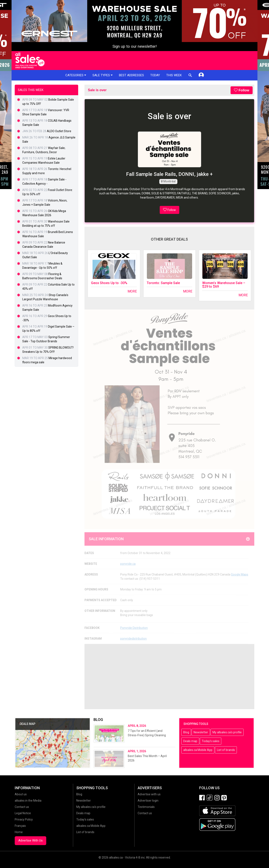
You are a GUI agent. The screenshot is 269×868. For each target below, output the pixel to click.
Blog (186, 732)
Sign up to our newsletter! (135, 46)
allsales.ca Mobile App (198, 750)
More (132, 291)
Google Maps (240, 574)
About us (21, 794)
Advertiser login (148, 801)
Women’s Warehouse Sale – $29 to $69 (224, 285)
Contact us (22, 807)
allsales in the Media (28, 801)
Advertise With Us (30, 840)
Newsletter (201, 732)
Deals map (190, 741)
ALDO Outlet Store (59, 131)
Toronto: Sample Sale (163, 283)
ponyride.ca (128, 564)
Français (20, 826)
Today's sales (211, 741)
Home (19, 832)
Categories (76, 75)
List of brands (226, 750)
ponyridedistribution (133, 639)
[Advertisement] (169, 677)
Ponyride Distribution (134, 628)
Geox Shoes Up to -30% (109, 283)
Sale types (103, 75)
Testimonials (146, 807)
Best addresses (131, 75)
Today (155, 75)
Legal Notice (23, 813)
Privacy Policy (24, 819)
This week (174, 75)
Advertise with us (149, 794)
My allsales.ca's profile (227, 732)
